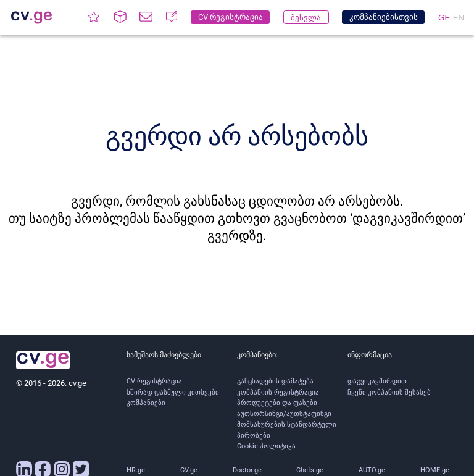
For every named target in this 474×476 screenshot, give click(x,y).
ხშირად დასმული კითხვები (173, 392)
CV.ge (189, 470)
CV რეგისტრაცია (154, 381)
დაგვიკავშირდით (377, 381)
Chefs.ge (310, 470)
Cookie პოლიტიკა (266, 446)
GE (444, 18)
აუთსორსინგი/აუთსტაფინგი (284, 414)
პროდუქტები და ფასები (277, 403)
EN (459, 18)
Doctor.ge (247, 470)
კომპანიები (146, 403)
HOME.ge (435, 470)
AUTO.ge (372, 470)
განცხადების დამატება (275, 381)
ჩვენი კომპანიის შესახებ (389, 392)
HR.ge (136, 470)
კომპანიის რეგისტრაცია (278, 392)
